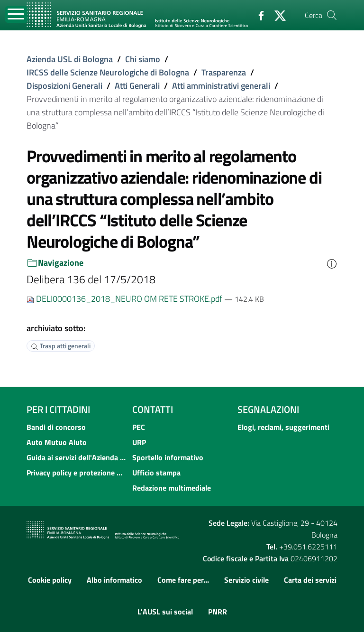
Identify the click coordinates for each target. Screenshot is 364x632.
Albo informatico (114, 580)
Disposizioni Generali (64, 86)
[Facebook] (257, 15)
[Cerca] (332, 15)
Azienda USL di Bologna (70, 59)
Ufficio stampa (156, 473)
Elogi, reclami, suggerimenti (283, 427)
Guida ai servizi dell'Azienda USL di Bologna (77, 457)
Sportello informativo (168, 457)
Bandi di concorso (56, 427)
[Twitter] (276, 15)
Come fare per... (183, 580)
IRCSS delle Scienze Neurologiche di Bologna (108, 72)
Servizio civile (246, 580)
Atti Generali (137, 86)
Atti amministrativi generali (221, 86)
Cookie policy (50, 580)
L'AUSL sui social (165, 612)
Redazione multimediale (172, 488)
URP (139, 442)
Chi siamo (143, 59)
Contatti (153, 409)
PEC (139, 427)
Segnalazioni (268, 409)
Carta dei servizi (310, 580)
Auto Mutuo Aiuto (57, 442)
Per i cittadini (58, 409)
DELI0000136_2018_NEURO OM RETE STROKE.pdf (125, 299)
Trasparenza (224, 72)
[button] (332, 263)
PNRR (218, 612)
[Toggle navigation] (16, 14)
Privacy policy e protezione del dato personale (77, 473)
